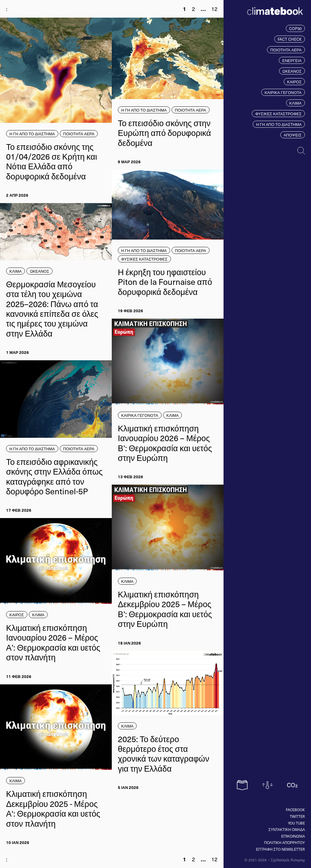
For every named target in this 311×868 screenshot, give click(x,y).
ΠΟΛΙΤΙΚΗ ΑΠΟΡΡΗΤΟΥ (285, 842)
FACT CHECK (290, 39)
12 (214, 9)
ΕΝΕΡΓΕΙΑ (292, 60)
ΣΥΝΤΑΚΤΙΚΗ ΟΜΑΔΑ (287, 829)
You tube (296, 823)
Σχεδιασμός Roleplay (288, 860)
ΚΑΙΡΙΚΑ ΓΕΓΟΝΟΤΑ (283, 92)
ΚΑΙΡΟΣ (294, 82)
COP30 (295, 28)
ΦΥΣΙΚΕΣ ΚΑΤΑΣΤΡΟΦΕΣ (278, 114)
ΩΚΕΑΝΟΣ (292, 71)
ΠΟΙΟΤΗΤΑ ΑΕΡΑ (286, 50)
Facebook (295, 810)
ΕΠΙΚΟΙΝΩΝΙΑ (293, 836)
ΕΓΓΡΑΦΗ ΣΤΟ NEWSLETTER (280, 849)
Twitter (297, 816)
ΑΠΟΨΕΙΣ (293, 135)
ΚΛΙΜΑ (296, 103)
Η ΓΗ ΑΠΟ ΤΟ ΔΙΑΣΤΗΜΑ (279, 124)
